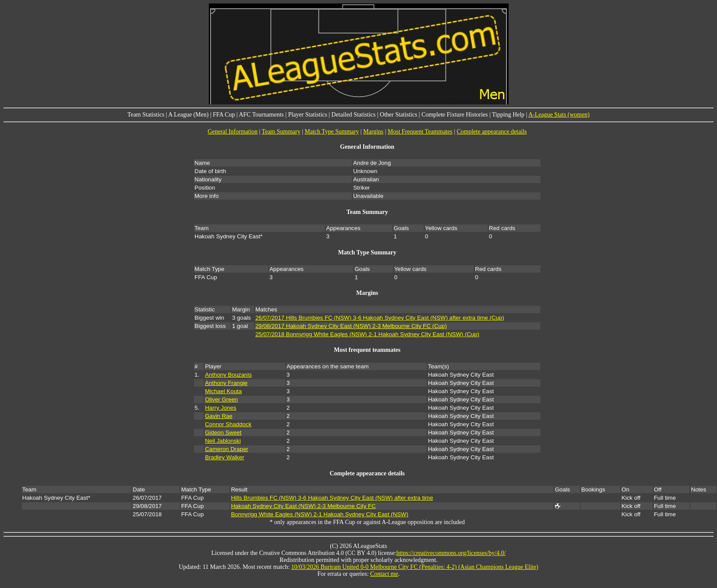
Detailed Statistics (353, 115)
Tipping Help (508, 115)
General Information (233, 132)
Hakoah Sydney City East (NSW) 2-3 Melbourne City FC (303, 506)
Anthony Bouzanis (228, 375)
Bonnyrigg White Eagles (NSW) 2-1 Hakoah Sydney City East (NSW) (320, 514)
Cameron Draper (226, 449)
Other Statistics (399, 115)
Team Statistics (146, 115)
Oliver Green (221, 399)
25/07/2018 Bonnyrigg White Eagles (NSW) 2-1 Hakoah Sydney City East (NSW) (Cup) (367, 334)
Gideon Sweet (223, 433)
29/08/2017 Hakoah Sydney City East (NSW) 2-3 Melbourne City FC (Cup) (351, 326)
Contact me (384, 574)
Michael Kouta (223, 391)
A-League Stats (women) (559, 115)
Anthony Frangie (226, 383)
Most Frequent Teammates (420, 132)
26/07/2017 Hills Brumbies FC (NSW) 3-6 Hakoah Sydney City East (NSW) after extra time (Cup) (380, 318)
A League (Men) (189, 115)
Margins (373, 132)
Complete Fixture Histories (455, 115)
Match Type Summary (332, 132)
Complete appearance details (492, 132)
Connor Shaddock (228, 424)
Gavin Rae (219, 416)
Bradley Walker (224, 457)
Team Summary (281, 132)
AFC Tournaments (261, 115)
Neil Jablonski (223, 441)
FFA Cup (224, 115)
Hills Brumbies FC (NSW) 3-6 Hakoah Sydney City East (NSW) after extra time (332, 498)
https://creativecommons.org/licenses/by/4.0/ (451, 553)
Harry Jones (221, 408)
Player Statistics (308, 115)
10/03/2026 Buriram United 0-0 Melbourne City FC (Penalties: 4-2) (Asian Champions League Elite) (415, 567)
